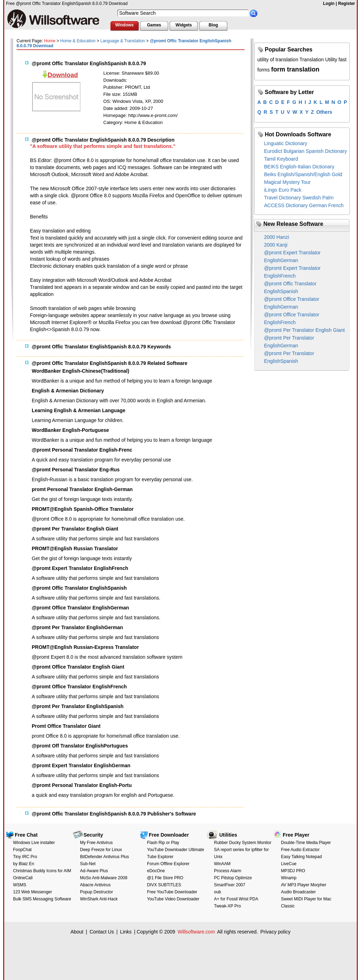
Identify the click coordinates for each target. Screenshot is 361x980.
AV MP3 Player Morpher (304, 885)
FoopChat (22, 850)
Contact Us (102, 932)
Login (329, 4)
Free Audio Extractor (300, 850)
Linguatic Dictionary (286, 143)
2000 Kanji (276, 245)
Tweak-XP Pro (227, 906)
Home (50, 41)
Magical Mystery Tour (287, 182)
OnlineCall (23, 878)
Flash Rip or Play (163, 843)
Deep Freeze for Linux (101, 850)
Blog (213, 25)
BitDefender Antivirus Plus (105, 857)
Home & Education (78, 41)
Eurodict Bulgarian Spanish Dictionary (305, 151)
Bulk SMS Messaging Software (42, 899)
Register (347, 4)
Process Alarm (228, 871)
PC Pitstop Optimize (233, 878)
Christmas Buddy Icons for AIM (42, 871)
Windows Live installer (34, 843)
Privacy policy (275, 932)
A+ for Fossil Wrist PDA (236, 899)
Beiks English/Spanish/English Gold (303, 174)
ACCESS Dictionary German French (304, 205)
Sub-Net (88, 864)
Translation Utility (319, 60)
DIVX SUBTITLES (164, 885)
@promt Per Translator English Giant (304, 330)
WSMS (20, 885)
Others (324, 112)
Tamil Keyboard (281, 159)
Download (63, 75)
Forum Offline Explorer (168, 864)
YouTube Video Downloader (173, 899)
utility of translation (278, 60)
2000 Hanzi (277, 237)
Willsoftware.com (196, 932)
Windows (125, 25)
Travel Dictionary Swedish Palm (299, 198)
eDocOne (156, 871)
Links (126, 932)
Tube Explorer (160, 857)
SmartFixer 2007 (230, 885)
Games (154, 25)
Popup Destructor (96, 892)
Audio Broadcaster (298, 892)
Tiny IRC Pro (25, 857)
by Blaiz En (24, 864)
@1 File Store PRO (165, 878)
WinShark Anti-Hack (99, 899)
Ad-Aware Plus (94, 871)
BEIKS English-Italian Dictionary (299, 167)
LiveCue (289, 864)
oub (218, 892)
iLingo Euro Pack (283, 190)
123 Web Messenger (33, 892)
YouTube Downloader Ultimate (176, 850)
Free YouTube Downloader (172, 892)
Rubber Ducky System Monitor (243, 843)
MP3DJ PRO (293, 871)
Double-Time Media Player (306, 843)
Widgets (184, 25)
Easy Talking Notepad (301, 857)
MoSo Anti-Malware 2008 (104, 878)
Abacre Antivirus (95, 885)
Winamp (289, 878)
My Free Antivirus (96, 843)
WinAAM (222, 864)
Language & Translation (123, 41)
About (77, 932)
